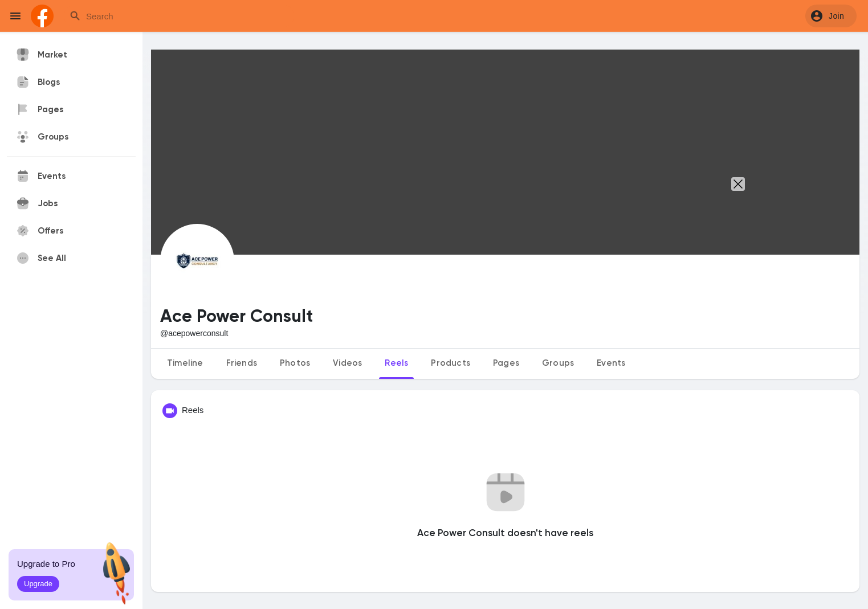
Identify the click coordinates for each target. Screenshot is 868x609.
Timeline (185, 363)
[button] (831, 16)
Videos (347, 363)
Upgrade (38, 584)
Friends (242, 363)
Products (451, 363)
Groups (558, 363)
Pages (506, 363)
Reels (396, 363)
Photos (295, 363)
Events (611, 363)
